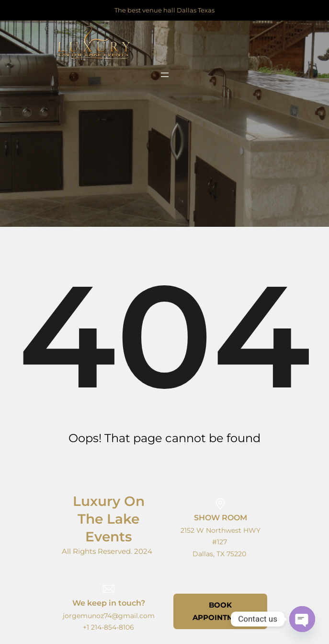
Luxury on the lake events (109, 519)
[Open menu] (165, 75)
